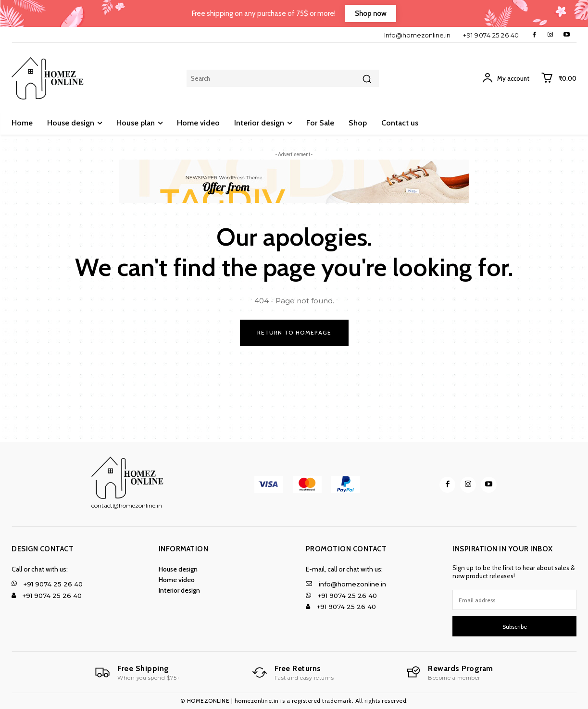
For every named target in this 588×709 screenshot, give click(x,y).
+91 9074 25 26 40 (491, 35)
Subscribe (515, 627)
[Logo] (138, 672)
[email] (514, 600)
